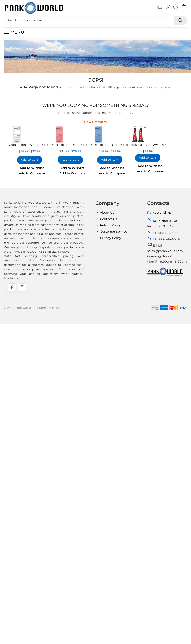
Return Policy (110, 225)
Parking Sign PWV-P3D (148, 145)
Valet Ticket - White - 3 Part (30, 145)
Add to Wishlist (32, 168)
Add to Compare (32, 173)
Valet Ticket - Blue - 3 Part (110, 145)
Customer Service (114, 232)
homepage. (162, 87)
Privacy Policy (111, 238)
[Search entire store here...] (89, 20)
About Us (107, 212)
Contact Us (109, 219)
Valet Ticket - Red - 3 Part (70, 145)
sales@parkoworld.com (165, 251)
